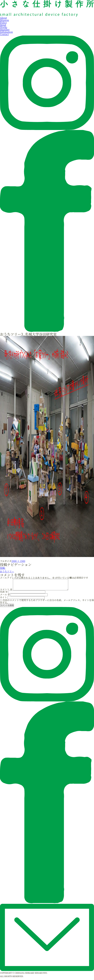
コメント (6, 592)
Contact (4, 34)
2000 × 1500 (18, 561)
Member (5, 30)
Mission (4, 20)
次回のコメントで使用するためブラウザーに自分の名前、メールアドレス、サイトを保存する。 (47, 603)
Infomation (6, 32)
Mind (3, 25)
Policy (3, 22)
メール (5, 597)
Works (4, 27)
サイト (3, 600)
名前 (4, 594)
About (3, 18)
